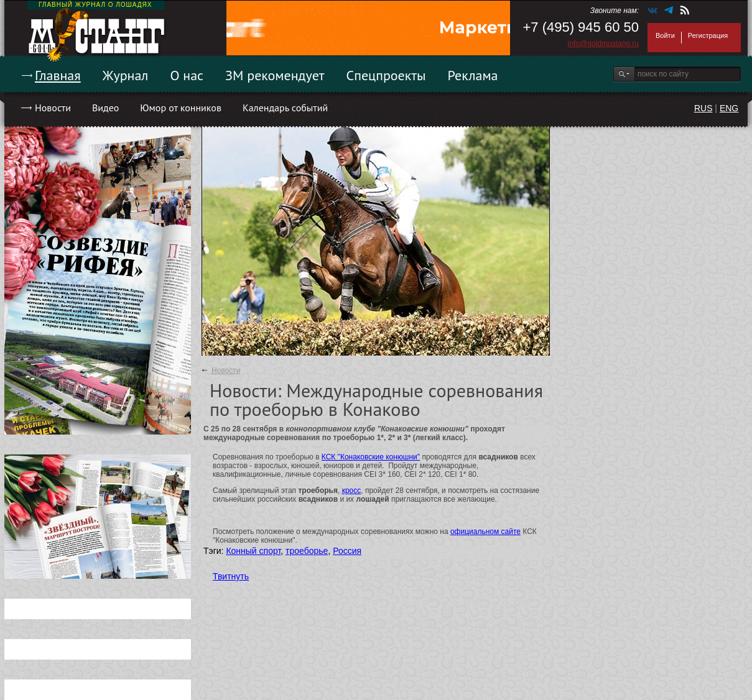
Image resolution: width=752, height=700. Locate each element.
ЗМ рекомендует (275, 75)
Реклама (473, 75)
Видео (105, 108)
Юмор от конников (181, 108)
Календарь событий (285, 108)
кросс (352, 490)
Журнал (126, 75)
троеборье (307, 551)
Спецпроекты (386, 75)
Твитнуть (231, 576)
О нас (187, 75)
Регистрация (708, 35)
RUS (703, 108)
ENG (729, 108)
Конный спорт (253, 551)
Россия (347, 551)
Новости (53, 108)
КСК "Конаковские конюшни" (371, 457)
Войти (665, 35)
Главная (58, 75)
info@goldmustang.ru (603, 44)
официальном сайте (485, 532)
